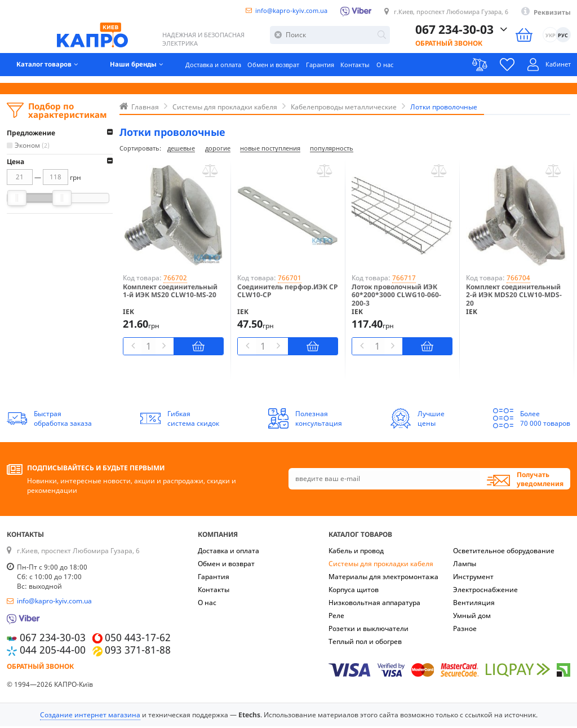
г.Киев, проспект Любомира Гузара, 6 (446, 12)
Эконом (33, 145)
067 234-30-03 (454, 33)
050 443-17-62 (138, 639)
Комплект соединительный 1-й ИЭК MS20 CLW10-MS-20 (170, 293)
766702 (175, 279)
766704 (518, 279)
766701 (290, 279)
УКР (550, 39)
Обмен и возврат (290, 70)
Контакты (379, 70)
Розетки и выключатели (369, 630)
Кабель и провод (356, 552)
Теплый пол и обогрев (365, 643)
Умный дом (472, 617)
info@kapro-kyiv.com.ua (277, 10)
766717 (404, 279)
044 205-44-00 (53, 652)
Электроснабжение (485, 591)
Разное (465, 630)
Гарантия (341, 70)
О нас (411, 70)
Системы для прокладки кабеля (381, 565)
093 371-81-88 (138, 652)
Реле (336, 617)
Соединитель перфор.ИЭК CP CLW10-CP (287, 293)
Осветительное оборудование (504, 552)
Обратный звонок (449, 46)
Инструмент (473, 578)
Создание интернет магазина (90, 716)
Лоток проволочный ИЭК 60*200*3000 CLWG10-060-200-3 (396, 297)
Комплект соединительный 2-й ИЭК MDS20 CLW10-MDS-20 (514, 297)
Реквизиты (552, 13)
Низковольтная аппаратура (374, 604)
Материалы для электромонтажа (383, 578)
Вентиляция (474, 604)
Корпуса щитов (354, 591)
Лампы (465, 565)
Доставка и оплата (224, 70)
